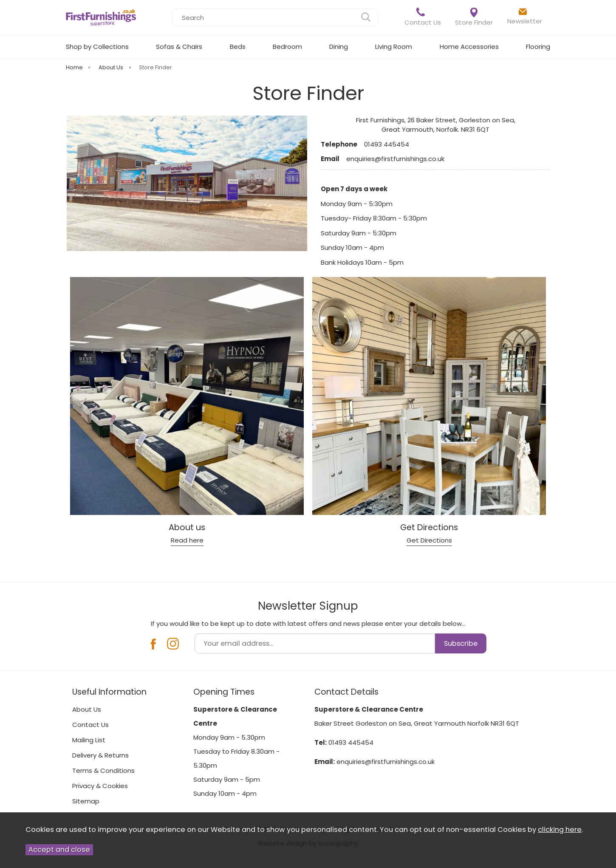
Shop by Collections (97, 47)
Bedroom (287, 47)
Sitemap (86, 801)
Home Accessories (469, 47)
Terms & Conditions (103, 770)
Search (172, 8)
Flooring (538, 47)
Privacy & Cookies (100, 786)
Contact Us (423, 17)
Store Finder (474, 17)
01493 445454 (351, 742)
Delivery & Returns (100, 755)
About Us (87, 709)
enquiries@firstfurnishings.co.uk (386, 762)
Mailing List (89, 740)
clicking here (560, 830)
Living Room (394, 47)
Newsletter (525, 16)
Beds (238, 47)
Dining (339, 47)
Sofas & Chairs (179, 47)
